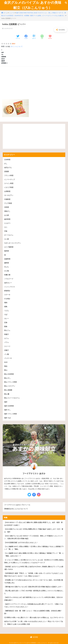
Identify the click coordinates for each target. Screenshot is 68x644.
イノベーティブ (10, 180)
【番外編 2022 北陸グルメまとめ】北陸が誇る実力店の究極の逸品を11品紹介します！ (33, 587)
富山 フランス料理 (10, 382)
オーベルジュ (9, 235)
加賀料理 (7, 259)
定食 (6, 323)
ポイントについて (17, 47)
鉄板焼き (7, 291)
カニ (6, 227)
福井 (6, 402)
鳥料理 (7, 251)
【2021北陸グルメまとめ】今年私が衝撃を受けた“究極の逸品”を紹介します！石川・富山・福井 (34, 531)
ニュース (12, 13)
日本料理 (7, 160)
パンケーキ (8, 358)
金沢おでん (8, 168)
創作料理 (7, 219)
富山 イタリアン (10, 386)
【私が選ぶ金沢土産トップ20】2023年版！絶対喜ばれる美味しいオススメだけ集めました (34, 592)
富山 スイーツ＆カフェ (12, 398)
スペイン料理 (9, 183)
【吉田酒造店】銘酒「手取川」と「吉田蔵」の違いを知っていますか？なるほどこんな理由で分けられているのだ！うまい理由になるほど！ (34, 575)
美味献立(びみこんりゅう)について (16, 509)
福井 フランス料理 (10, 414)
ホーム (5, 13)
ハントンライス (10, 287)
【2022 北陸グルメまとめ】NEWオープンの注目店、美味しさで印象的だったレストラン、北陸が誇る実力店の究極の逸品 (33, 537)
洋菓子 (7, 350)
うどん (7, 311)
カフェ (7, 338)
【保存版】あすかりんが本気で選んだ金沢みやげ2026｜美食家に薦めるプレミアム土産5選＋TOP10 (34, 568)
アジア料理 (8, 203)
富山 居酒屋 (8, 390)
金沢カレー (8, 283)
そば (6, 315)
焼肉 (6, 303)
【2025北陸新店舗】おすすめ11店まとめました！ (21, 543)
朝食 (6, 327)
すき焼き (7, 299)
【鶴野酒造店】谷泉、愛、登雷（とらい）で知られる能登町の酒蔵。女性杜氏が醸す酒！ (33, 612)
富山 (6, 370)
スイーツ (7, 346)
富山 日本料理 (9, 374)
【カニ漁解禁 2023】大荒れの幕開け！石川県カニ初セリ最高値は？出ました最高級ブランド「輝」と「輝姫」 (34, 548)
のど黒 (7, 271)
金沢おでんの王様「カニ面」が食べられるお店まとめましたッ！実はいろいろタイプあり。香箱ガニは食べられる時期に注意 (34, 623)
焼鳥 (6, 307)
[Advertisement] (34, 81)
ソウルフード (9, 279)
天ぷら (7, 267)
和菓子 (7, 334)
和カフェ (7, 330)
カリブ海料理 (9, 247)
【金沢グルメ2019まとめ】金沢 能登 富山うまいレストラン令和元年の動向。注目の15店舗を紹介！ (33, 599)
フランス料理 (9, 176)
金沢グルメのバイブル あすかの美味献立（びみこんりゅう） (33, 5)
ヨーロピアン (9, 195)
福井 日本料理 (9, 406)
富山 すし (7, 378)
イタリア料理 (9, 187)
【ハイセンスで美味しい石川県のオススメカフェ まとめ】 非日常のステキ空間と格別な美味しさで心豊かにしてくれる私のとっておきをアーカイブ (34, 561)
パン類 (7, 354)
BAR (6, 362)
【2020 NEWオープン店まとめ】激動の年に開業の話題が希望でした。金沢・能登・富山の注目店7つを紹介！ (33, 524)
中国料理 (7, 199)
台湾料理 (7, 191)
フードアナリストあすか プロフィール (17, 505)
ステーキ (7, 295)
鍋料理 (7, 263)
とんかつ (7, 223)
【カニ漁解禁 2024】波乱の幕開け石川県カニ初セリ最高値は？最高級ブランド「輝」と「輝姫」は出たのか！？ (34, 555)
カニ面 (7, 239)
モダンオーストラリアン (13, 243)
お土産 (7, 215)
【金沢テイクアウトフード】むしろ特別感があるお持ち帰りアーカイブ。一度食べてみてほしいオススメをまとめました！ (34, 606)
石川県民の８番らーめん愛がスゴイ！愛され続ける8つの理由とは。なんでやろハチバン (34, 618)
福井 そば (7, 418)
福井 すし (7, 410)
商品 (6, 366)
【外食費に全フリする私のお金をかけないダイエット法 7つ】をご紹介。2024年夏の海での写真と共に (34, 581)
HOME (34, 637)
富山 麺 (7, 394)
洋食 (6, 231)
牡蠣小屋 (7, 275)
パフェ (7, 342)
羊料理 (7, 207)
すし (6, 164)
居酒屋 (7, 172)
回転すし (7, 211)
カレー (7, 319)
